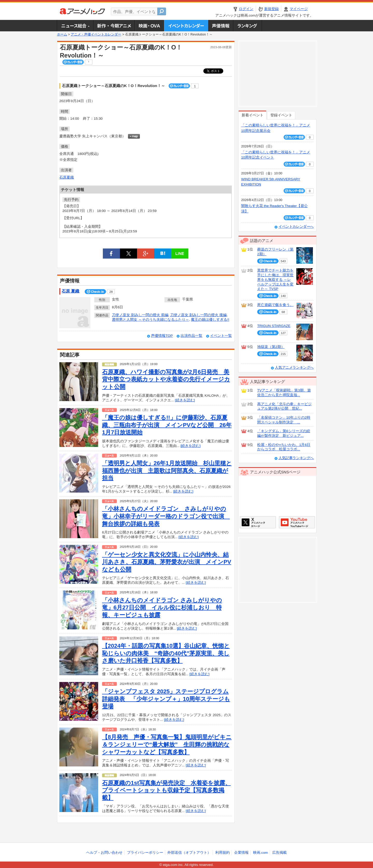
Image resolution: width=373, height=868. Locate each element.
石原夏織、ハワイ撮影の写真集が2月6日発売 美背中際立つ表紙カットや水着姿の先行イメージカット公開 (166, 379)
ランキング (248, 26)
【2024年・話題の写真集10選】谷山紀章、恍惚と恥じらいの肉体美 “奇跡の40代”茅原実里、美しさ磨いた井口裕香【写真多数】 (166, 653)
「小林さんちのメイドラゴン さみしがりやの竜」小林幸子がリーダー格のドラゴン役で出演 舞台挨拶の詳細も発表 (166, 516)
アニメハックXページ (258, 522)
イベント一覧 (221, 336)
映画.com (260, 853)
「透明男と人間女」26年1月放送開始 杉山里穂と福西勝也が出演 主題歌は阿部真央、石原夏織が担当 (167, 471)
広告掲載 (279, 853)
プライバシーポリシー (145, 853)
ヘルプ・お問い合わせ (104, 853)
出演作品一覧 (191, 336)
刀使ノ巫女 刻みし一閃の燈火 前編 (140, 315)
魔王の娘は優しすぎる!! (210, 320)
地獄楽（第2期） (271, 347)
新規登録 (271, 9)
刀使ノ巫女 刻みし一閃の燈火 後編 (198, 315)
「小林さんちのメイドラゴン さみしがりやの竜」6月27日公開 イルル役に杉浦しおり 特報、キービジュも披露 (162, 608)
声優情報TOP (162, 336)
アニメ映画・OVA (149, 26)
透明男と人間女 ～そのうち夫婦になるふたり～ (150, 320)
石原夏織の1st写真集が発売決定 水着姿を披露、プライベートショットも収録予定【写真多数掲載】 (166, 790)
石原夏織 (67, 177)
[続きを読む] (185, 400)
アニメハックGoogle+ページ (297, 522)
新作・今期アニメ (114, 26)
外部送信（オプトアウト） (189, 853)
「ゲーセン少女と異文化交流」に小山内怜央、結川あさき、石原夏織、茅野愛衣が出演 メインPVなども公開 (167, 562)
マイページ (299, 9)
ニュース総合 (75, 26)
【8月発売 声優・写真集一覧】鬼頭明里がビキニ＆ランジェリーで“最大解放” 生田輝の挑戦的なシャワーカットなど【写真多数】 (167, 744)
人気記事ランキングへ (296, 458)
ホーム (62, 34)
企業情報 (241, 853)
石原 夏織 (70, 291)
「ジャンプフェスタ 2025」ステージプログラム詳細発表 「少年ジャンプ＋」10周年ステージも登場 (166, 699)
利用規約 (223, 853)
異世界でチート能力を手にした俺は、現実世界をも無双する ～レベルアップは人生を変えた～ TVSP (275, 280)
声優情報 (221, 26)
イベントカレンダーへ (296, 227)
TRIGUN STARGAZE (274, 326)
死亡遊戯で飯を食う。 (275, 305)
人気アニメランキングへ (294, 368)
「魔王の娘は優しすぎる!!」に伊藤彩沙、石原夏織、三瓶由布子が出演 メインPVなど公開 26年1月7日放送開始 (167, 425)
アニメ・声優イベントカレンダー (186, 26)
